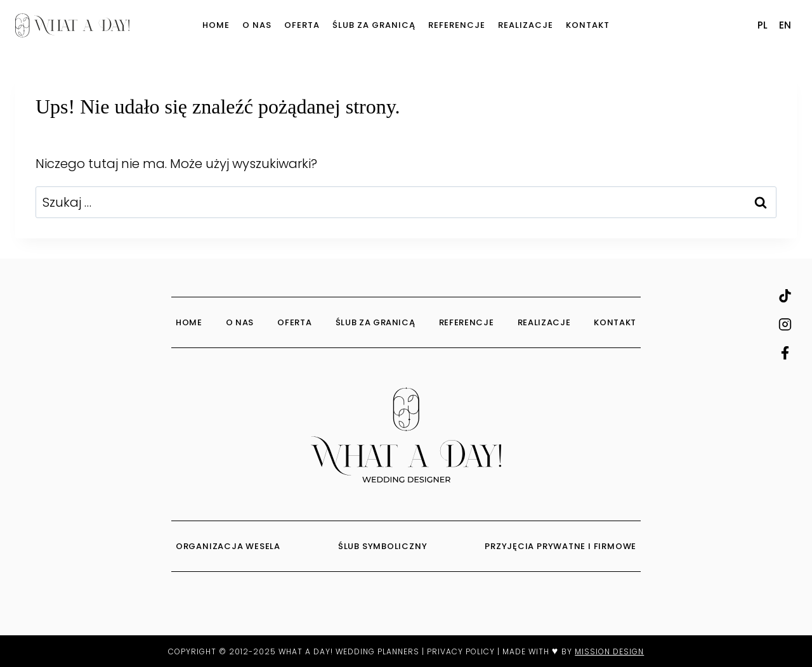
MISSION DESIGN (609, 651)
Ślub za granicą (374, 25)
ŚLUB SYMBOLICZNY (384, 546)
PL (763, 25)
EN (785, 25)
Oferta (302, 25)
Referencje (457, 25)
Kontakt (588, 25)
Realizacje (526, 25)
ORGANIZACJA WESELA (229, 546)
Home (216, 25)
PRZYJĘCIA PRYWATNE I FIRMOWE (560, 546)
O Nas (257, 25)
